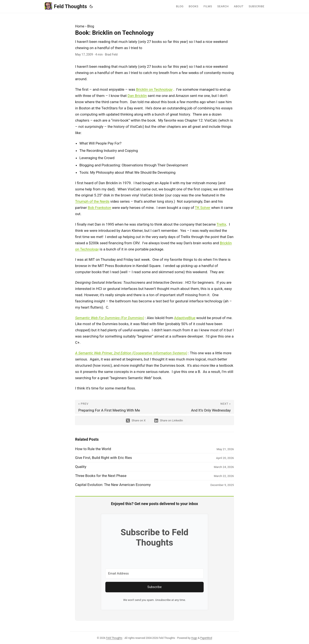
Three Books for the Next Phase (101, 476)
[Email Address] (154, 574)
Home (80, 26)
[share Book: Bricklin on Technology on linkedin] (169, 420)
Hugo (194, 638)
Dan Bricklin (137, 96)
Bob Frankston (99, 208)
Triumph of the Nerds (92, 201)
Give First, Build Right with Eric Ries (104, 458)
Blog (91, 26)
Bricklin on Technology (154, 89)
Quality (81, 467)
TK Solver (203, 208)
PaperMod (206, 638)
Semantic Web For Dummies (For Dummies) (110, 318)
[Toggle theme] (91, 6)
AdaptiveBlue (185, 318)
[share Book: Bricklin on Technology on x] (136, 420)
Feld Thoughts (66, 6)
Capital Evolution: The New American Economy (113, 485)
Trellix (221, 224)
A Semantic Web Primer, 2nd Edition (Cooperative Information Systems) (131, 353)
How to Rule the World (93, 449)
